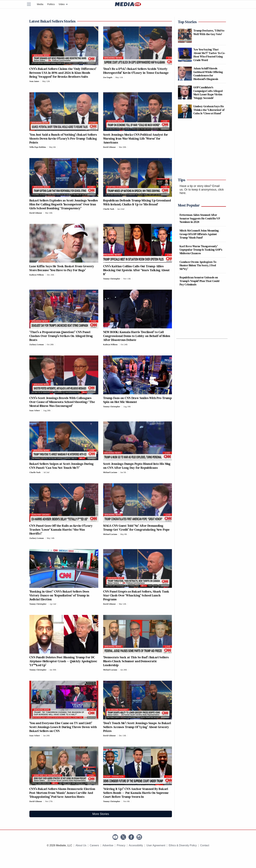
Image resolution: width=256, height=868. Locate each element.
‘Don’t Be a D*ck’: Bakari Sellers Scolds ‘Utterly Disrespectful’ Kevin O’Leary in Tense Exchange (136, 71)
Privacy (121, 845)
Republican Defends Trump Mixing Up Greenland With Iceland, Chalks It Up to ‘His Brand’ (137, 202)
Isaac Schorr (35, 410)
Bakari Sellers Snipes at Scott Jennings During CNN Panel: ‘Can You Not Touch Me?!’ (61, 466)
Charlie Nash (109, 209)
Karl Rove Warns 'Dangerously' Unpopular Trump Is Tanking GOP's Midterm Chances (201, 250)
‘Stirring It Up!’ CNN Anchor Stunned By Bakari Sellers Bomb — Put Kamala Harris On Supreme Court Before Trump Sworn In (136, 793)
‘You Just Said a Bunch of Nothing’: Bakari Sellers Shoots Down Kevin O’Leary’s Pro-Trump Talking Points (63, 138)
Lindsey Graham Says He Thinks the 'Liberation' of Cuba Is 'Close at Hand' (209, 110)
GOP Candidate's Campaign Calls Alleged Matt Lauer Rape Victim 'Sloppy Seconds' (208, 93)
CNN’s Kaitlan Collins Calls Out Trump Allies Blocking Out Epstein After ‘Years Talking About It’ (136, 270)
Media (40, 4)
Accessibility (136, 845)
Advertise (108, 845)
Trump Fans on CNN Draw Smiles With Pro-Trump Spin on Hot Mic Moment (138, 400)
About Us (81, 845)
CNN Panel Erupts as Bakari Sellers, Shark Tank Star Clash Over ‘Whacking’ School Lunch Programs (136, 595)
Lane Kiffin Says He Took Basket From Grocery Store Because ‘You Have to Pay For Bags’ (62, 268)
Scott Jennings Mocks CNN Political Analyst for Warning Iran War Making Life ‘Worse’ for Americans (136, 138)
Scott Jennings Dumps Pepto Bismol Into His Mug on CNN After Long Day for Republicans (137, 466)
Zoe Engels (108, 77)
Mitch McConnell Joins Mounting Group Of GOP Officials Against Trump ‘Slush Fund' (199, 234)
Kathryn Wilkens (37, 275)
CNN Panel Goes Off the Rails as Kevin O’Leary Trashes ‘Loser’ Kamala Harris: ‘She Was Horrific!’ (61, 530)
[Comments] (52, 81)
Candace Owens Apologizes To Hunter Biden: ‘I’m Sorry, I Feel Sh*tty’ (198, 265)
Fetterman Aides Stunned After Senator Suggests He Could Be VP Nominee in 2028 (200, 218)
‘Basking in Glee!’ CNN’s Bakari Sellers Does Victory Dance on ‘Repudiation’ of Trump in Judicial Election (59, 595)
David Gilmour (110, 147)
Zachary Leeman (37, 345)
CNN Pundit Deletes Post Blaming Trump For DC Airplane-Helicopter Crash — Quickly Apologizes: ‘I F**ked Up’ (63, 661)
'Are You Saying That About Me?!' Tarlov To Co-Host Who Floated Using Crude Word (209, 55)
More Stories (101, 814)
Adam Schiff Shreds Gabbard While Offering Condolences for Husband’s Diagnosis (208, 74)
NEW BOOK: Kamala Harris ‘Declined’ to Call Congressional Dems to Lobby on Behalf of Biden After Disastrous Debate (137, 336)
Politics (51, 4)
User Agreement (156, 845)
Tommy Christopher (112, 279)
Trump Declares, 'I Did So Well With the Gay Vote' (209, 32)
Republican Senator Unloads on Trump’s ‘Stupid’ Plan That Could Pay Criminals (200, 281)
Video (63, 4)
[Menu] (31, 4)
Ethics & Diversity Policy (183, 845)
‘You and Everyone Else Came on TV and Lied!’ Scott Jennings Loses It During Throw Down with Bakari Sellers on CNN (63, 727)
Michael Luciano (110, 472)
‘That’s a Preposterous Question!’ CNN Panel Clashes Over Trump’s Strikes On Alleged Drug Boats (61, 336)
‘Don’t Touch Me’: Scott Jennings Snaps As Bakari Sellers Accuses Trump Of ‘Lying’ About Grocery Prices (137, 727)
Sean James (34, 81)
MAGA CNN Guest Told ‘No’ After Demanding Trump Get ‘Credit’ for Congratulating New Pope (136, 528)
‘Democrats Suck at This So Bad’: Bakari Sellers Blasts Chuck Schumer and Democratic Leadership (136, 661)
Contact (205, 845)
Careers (94, 845)
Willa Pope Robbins (38, 147)
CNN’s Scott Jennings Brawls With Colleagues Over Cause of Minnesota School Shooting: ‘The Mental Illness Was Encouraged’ (62, 402)
